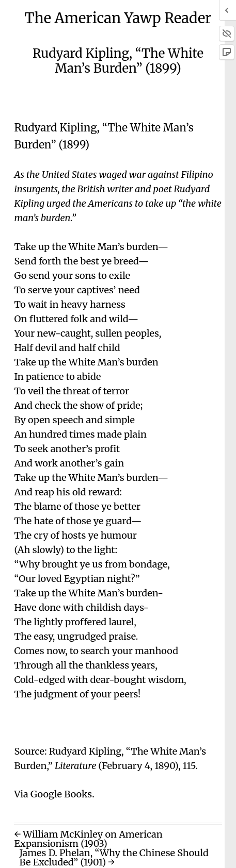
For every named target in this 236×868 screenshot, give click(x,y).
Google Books (61, 794)
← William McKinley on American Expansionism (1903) (88, 839)
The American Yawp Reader (118, 18)
